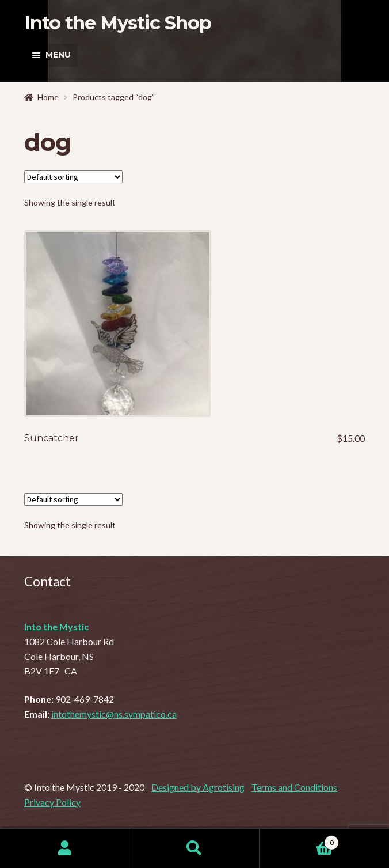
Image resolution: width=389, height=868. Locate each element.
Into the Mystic (56, 626)
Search (194, 848)
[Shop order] (73, 177)
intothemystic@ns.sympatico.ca (114, 714)
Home (48, 97)
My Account (65, 848)
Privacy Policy (52, 802)
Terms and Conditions (294, 787)
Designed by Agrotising (198, 787)
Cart (300, 840)
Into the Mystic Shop (118, 23)
